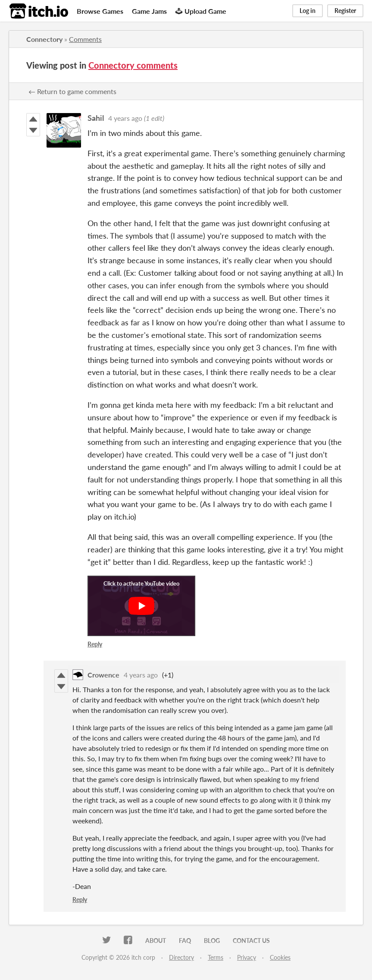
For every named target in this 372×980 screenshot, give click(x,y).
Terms (216, 957)
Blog (212, 941)
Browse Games (100, 11)
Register (345, 11)
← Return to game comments (72, 91)
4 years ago (125, 118)
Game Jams (149, 11)
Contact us (251, 941)
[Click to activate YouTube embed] (141, 606)
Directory (181, 957)
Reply (95, 644)
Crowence (103, 675)
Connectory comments (133, 65)
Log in (308, 11)
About (156, 941)
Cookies (280, 957)
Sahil (96, 118)
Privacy (247, 957)
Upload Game (201, 11)
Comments (85, 39)
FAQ (185, 941)
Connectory (44, 39)
